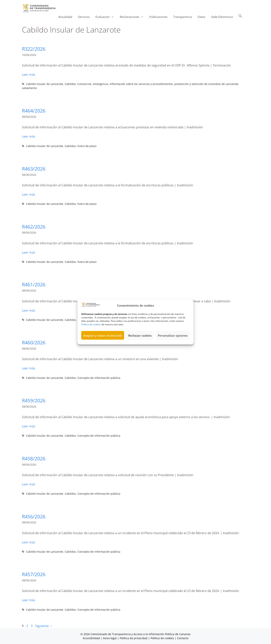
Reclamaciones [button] (133, 17)
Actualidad (65, 17)
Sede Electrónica (222, 17)
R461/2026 (34, 284)
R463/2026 (34, 169)
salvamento (29, 88)
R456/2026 (34, 516)
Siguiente (44, 626)
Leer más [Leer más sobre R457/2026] (29, 600)
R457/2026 (34, 574)
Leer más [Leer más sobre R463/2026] (29, 194)
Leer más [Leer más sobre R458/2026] (29, 484)
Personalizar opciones (173, 345)
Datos (202, 17)
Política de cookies (91, 334)
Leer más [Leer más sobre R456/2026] (29, 542)
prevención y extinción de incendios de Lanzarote (206, 84)
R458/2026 (34, 458)
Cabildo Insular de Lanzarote (45, 84)
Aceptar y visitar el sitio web (103, 345)
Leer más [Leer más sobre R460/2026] (29, 368)
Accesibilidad (92, 638)
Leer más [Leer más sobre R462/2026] (29, 252)
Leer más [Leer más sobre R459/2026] (29, 426)
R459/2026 (34, 400)
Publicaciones (158, 17)
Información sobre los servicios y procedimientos (141, 84)
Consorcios (84, 84)
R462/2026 (34, 227)
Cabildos (70, 84)
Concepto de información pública (99, 378)
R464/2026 (34, 111)
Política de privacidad (134, 638)
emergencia (101, 84)
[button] (240, 17)
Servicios (84, 17)
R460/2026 (34, 342)
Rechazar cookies (140, 345)
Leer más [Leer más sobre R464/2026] (29, 136)
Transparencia (183, 17)
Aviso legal (110, 638)
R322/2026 (34, 49)
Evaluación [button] (106, 17)
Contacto (183, 638)
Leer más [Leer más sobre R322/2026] (29, 75)
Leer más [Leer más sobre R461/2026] (29, 310)
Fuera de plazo (87, 146)
